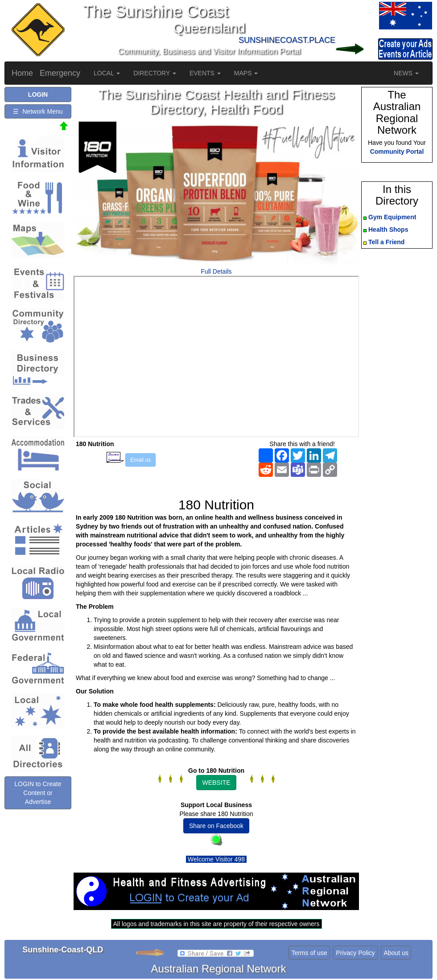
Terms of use (309, 953)
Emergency (60, 73)
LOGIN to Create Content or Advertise (38, 793)
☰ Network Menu (38, 111)
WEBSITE (216, 783)
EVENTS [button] (205, 73)
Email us (140, 460)
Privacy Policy (355, 953)
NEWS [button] (406, 73)
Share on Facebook (216, 826)
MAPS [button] (246, 73)
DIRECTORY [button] (155, 73)
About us (396, 953)
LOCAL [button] (107, 73)
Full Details (216, 271)
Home (22, 73)
